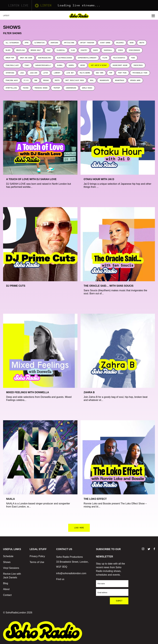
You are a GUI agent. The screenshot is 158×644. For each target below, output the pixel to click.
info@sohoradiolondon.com (71, 573)
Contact (7, 595)
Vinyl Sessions (11, 568)
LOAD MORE (79, 528)
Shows (7, 562)
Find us (60, 579)
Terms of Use (37, 562)
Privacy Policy (37, 556)
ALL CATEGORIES (12, 43)
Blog (6, 583)
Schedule (8, 556)
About (6, 589)
